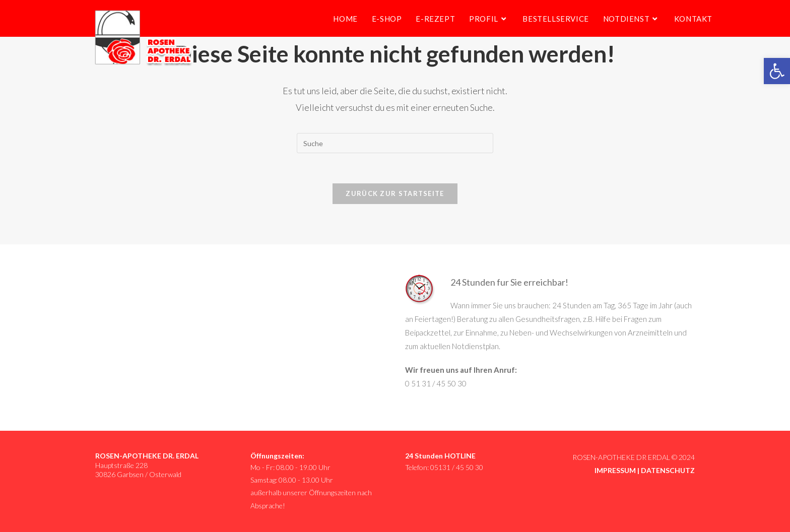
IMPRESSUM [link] (615, 470)
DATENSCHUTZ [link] (668, 470)
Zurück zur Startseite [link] (395, 193)
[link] (777, 71)
